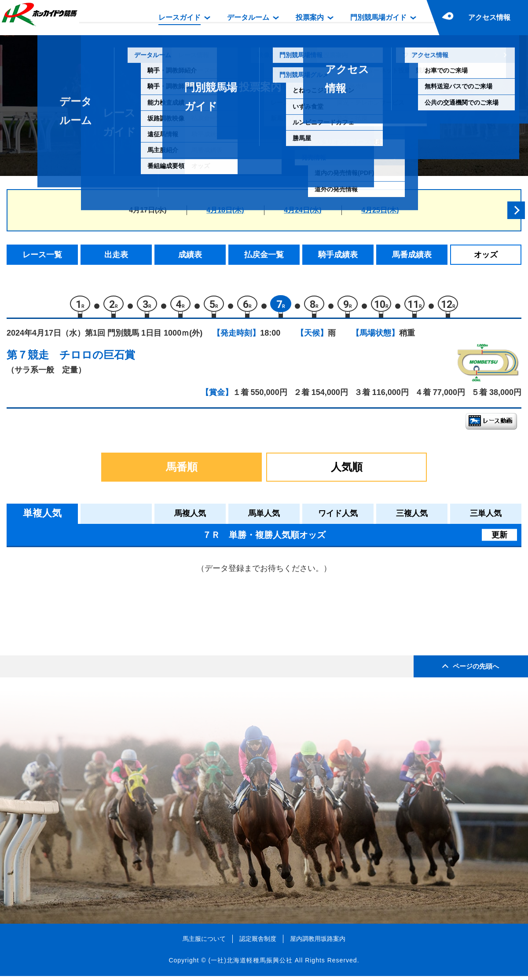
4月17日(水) (148, 210)
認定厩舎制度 (258, 942)
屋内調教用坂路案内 (318, 942)
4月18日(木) (225, 210)
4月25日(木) (380, 210)
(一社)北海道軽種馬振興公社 (250, 964)
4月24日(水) (302, 210)
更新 (499, 538)
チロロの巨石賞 (97, 359)
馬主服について (204, 942)
